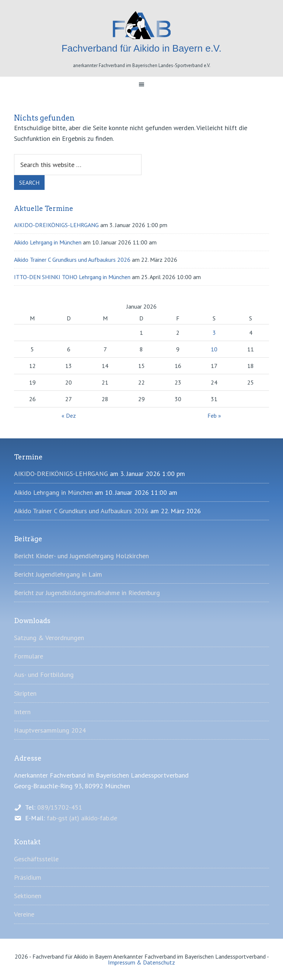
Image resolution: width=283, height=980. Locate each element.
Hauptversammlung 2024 (50, 730)
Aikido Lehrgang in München (48, 242)
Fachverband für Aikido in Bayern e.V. (141, 25)
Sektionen (28, 896)
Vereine (24, 914)
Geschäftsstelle (36, 859)
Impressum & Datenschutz (141, 962)
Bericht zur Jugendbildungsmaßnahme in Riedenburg (87, 593)
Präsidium (28, 877)
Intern (22, 712)
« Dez (69, 416)
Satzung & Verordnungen (49, 638)
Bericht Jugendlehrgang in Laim (58, 574)
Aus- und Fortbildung (44, 675)
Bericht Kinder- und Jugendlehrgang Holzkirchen (81, 556)
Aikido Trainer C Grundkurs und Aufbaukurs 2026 (72, 260)
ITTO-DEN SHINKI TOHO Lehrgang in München (72, 277)
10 (214, 349)
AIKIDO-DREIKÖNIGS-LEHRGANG (56, 225)
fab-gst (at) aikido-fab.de (82, 818)
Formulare (29, 656)
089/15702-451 (60, 807)
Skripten (25, 693)
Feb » (214, 416)
